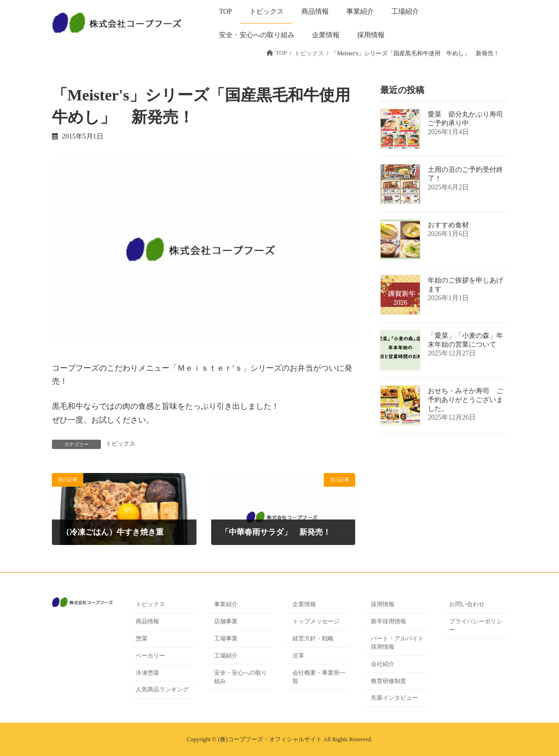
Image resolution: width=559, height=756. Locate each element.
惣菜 (142, 638)
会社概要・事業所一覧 (319, 677)
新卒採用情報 (389, 622)
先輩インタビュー (394, 698)
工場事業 (226, 638)
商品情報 (147, 622)
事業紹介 (226, 605)
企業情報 (304, 605)
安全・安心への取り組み (241, 677)
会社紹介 (383, 664)
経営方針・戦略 (313, 638)
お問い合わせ (467, 605)
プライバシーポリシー (476, 626)
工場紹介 (226, 656)
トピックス (121, 444)
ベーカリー (150, 656)
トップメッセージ (316, 622)
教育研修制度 (389, 681)
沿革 (298, 656)
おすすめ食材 (448, 225)
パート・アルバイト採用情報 (397, 643)
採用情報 (383, 605)
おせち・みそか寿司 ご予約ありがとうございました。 (465, 400)
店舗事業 (226, 622)
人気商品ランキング (162, 690)
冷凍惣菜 (147, 673)
